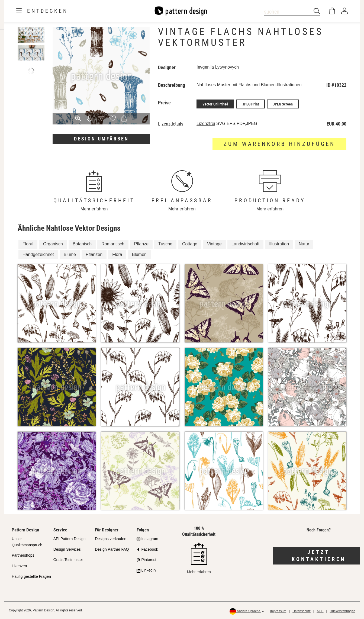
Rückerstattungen (343, 611)
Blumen (139, 254)
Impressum (278, 611)
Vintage (214, 244)
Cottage (190, 244)
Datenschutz (302, 611)
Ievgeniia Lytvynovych (218, 67)
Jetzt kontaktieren (319, 555)
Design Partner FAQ (112, 549)
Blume (70, 254)
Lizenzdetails (171, 124)
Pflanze (141, 244)
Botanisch (82, 244)
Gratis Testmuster (68, 560)
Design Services (67, 549)
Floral (28, 244)
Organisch (53, 244)
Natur (304, 244)
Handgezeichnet (38, 254)
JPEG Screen (283, 104)
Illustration (279, 244)
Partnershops (23, 555)
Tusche (165, 244)
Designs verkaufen (111, 538)
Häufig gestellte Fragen (31, 576)
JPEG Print (251, 104)
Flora (117, 254)
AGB (320, 611)
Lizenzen (19, 566)
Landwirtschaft (245, 244)
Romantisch (113, 244)
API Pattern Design (70, 538)
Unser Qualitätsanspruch (27, 542)
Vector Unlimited (215, 104)
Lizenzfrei (206, 123)
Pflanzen (94, 254)
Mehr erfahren (94, 209)
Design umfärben (101, 139)
